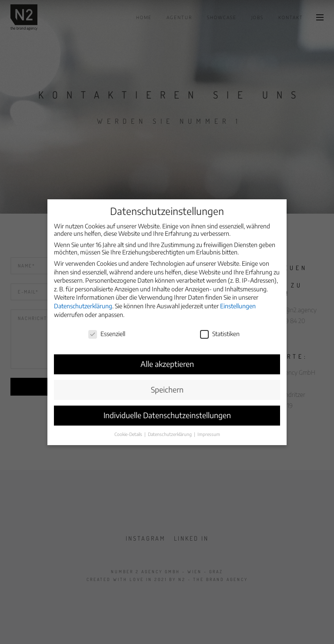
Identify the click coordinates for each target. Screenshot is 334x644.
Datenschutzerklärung (83, 301)
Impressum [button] (209, 429)
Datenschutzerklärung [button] (170, 429)
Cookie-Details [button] (129, 429)
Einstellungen (238, 301)
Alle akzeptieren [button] (167, 359)
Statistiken (220, 329)
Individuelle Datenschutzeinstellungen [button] (167, 410)
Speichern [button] (167, 385)
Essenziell (107, 329)
